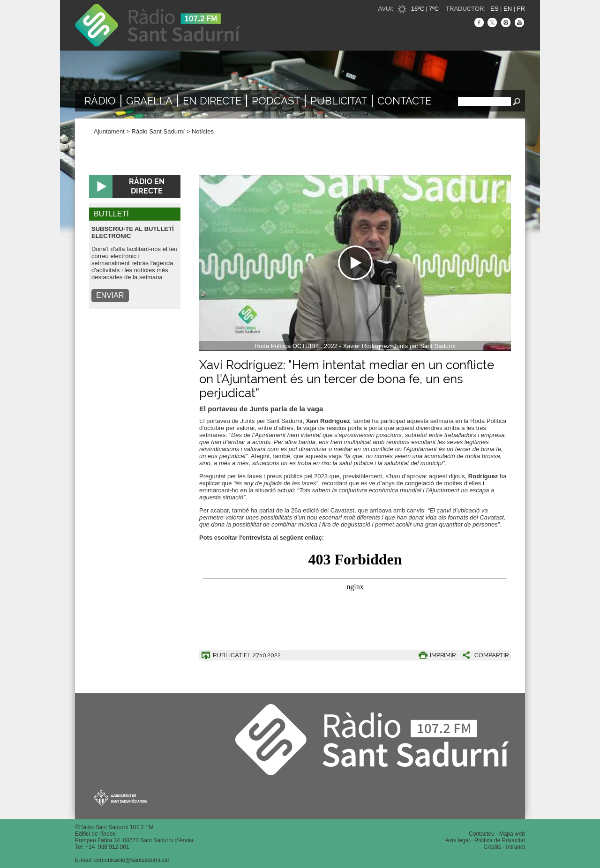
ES (494, 9)
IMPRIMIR (443, 655)
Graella (149, 101)
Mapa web (512, 834)
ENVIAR (110, 295)
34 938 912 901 (109, 847)
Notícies (203, 131)
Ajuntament (109, 131)
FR (521, 9)
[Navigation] (355, 263)
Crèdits (492, 847)
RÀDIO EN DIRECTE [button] (147, 186)
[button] (482, 655)
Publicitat (339, 101)
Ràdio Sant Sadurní (157, 25)
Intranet (515, 847)
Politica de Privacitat (500, 840)
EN (508, 9)
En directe (212, 101)
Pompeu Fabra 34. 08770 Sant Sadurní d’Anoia (134, 840)
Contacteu (482, 834)
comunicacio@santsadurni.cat (132, 860)
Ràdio (100, 101)
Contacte (404, 101)
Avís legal (457, 840)
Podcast (276, 101)
